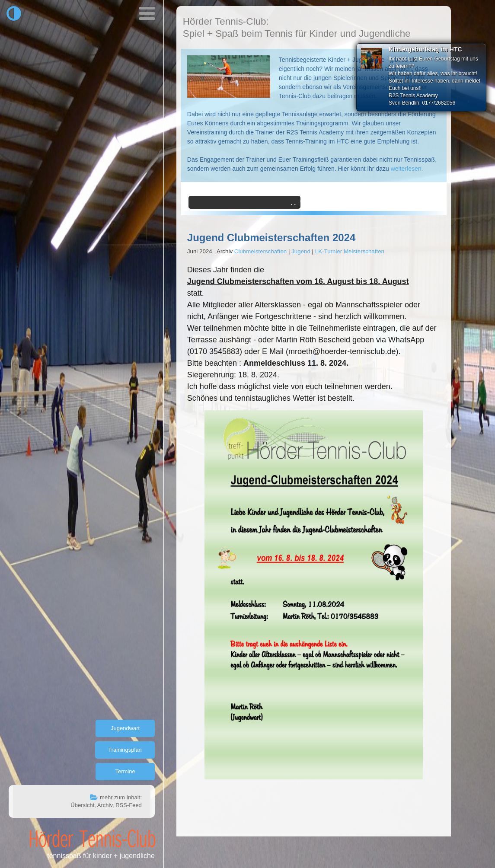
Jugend (301, 251)
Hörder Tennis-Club (92, 838)
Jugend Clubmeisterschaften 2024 (271, 238)
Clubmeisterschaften (261, 251)
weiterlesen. (407, 169)
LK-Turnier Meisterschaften (350, 251)
